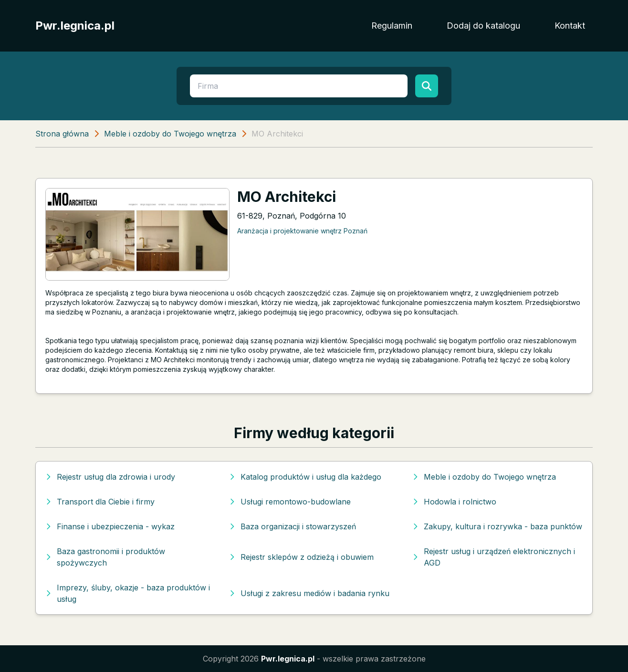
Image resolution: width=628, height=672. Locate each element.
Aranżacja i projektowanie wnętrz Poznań (302, 231)
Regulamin (392, 26)
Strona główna (62, 134)
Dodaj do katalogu (483, 26)
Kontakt (570, 26)
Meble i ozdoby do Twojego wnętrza (170, 134)
